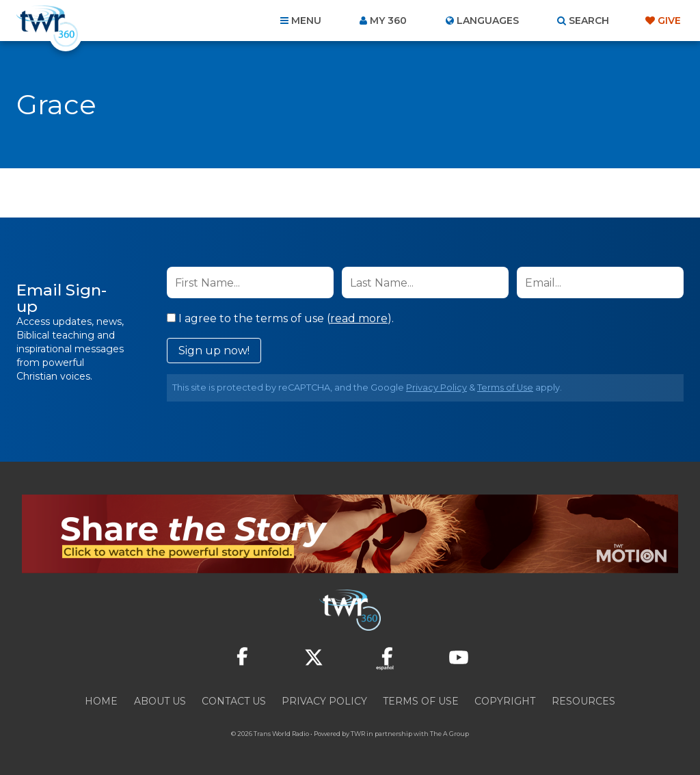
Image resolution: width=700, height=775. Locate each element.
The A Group (449, 734)
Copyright (505, 701)
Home (101, 701)
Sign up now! (214, 351)
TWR (358, 734)
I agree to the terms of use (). (280, 318)
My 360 (388, 21)
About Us (160, 701)
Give (669, 21)
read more (359, 318)
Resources (583, 701)
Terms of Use (505, 387)
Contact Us (234, 701)
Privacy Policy (436, 387)
